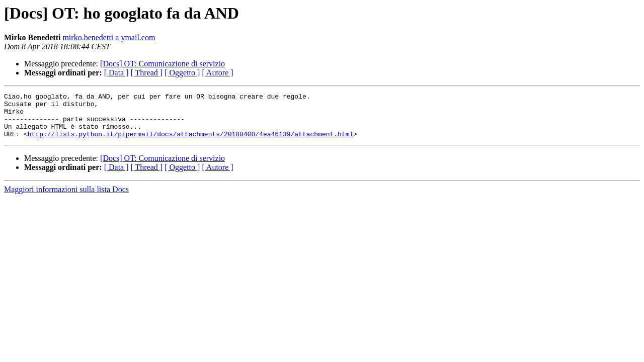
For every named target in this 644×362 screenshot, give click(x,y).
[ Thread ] (147, 73)
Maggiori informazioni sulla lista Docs (66, 198)
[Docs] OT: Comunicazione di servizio (163, 64)
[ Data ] (116, 73)
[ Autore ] (217, 73)
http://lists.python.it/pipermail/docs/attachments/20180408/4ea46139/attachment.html (190, 143)
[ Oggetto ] (182, 73)
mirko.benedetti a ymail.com (109, 37)
